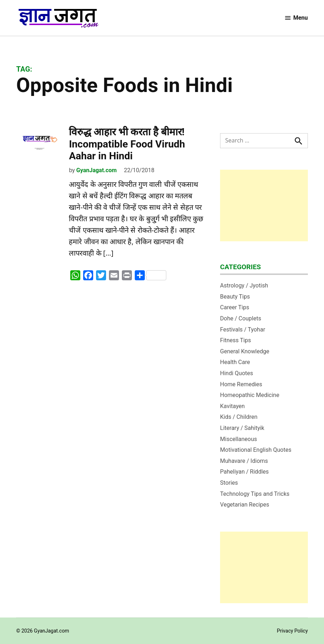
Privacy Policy (292, 631)
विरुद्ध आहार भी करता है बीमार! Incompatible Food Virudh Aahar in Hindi (127, 144)
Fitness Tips (235, 340)
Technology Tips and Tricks (255, 494)
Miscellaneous (239, 439)
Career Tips (235, 307)
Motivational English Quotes (256, 450)
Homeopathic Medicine (250, 395)
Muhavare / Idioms (244, 461)
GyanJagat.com (97, 170)
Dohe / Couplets (241, 318)
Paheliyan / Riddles (244, 472)
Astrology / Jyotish (244, 285)
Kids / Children (239, 417)
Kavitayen (232, 406)
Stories (229, 483)
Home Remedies (241, 384)
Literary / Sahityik (242, 428)
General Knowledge (245, 351)
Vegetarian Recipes (245, 505)
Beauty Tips (235, 297)
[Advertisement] (264, 205)
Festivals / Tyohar (243, 330)
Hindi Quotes (237, 373)
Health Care (235, 362)
